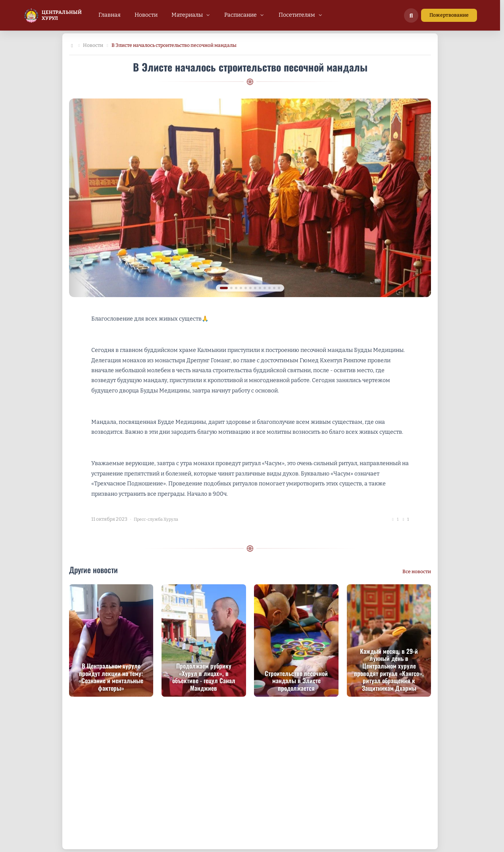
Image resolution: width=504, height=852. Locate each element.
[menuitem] (110, 15)
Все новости (417, 572)
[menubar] (211, 15)
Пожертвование (449, 15)
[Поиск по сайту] (411, 15)
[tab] (224, 288)
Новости (93, 45)
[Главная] (72, 46)
